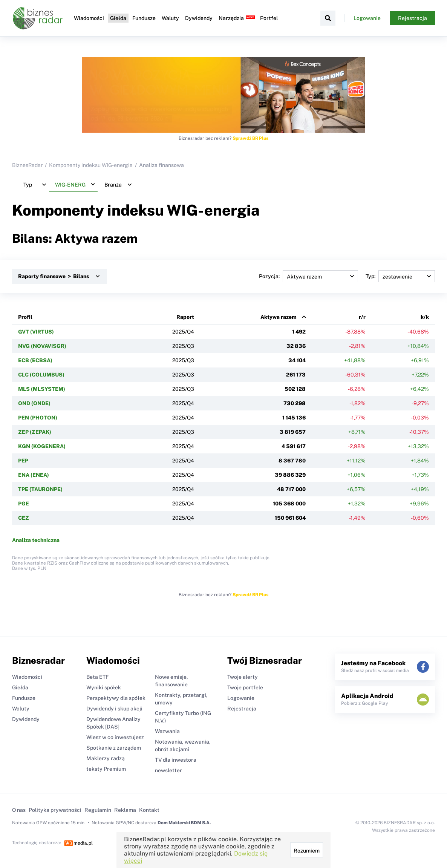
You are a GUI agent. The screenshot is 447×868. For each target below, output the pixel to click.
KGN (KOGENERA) (42, 446)
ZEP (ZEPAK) (35, 432)
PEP (23, 461)
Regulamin (98, 810)
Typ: (400, 276)
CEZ (24, 518)
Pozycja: (308, 276)
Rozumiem (307, 851)
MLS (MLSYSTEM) (42, 389)
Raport (185, 317)
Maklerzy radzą (106, 758)
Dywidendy (198, 18)
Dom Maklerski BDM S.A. (184, 823)
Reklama (125, 810)
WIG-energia (213, 210)
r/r (362, 317)
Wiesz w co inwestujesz (115, 737)
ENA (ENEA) (34, 475)
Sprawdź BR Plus (250, 138)
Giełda (117, 18)
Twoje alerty (243, 677)
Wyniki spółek (104, 687)
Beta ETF (97, 677)
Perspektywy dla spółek (116, 698)
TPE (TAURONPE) (40, 489)
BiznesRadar (27, 165)
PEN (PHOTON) (38, 418)
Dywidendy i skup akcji (114, 709)
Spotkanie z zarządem (114, 748)
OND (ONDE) (34, 403)
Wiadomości (88, 18)
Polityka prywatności (55, 810)
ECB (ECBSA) (35, 360)
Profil (25, 317)
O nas (19, 810)
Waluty (170, 18)
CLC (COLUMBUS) (41, 375)
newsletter (168, 770)
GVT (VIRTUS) (36, 332)
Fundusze (143, 18)
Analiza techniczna (36, 540)
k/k (425, 317)
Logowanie (367, 18)
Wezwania (167, 731)
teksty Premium (106, 769)
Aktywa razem (279, 317)
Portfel (268, 18)
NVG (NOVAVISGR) (42, 346)
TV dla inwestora (176, 760)
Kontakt (149, 810)
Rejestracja (413, 18)
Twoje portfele (245, 687)
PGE (24, 504)
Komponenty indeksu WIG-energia (91, 165)
